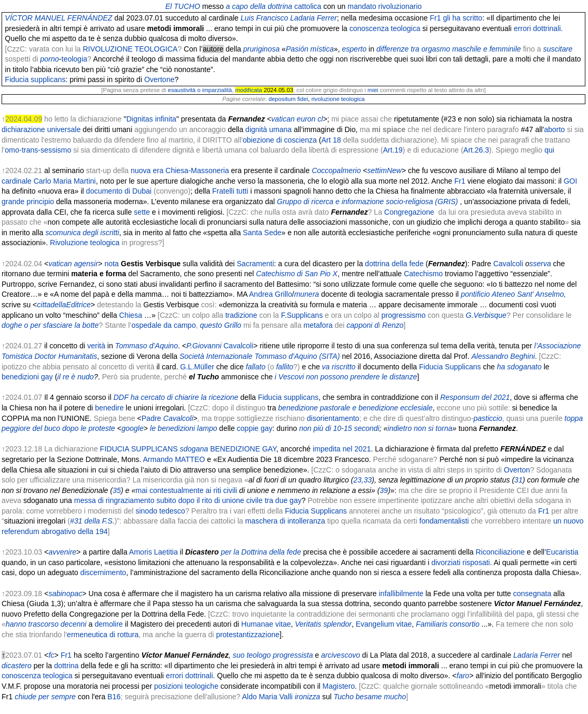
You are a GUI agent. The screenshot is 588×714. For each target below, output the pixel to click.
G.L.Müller (197, 367)
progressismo (403, 315)
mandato (362, 6)
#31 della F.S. (92, 521)
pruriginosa (261, 49)
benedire (109, 408)
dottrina (67, 666)
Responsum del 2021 (475, 397)
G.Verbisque (486, 315)
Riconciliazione (500, 552)
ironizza (307, 697)
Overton (517, 470)
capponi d (362, 325)
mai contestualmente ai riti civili (187, 490)
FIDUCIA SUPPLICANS (139, 449)
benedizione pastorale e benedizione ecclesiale (355, 408)
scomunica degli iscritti (82, 233)
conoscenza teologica (385, 28)
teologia (74, 59)
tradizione (241, 315)
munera (307, 294)
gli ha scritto (462, 18)
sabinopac (65, 594)
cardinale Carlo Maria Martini (49, 181)
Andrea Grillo (271, 294)
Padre (151, 418)
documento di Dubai (119, 191)
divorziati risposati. (461, 562)
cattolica (308, 6)
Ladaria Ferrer (537, 655)
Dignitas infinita (151, 119)
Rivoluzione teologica (85, 243)
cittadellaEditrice (64, 305)
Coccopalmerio (336, 170)
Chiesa (131, 315)
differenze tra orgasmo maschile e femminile (449, 49)
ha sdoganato (519, 367)
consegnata (532, 594)
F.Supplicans (302, 315)
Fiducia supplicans (35, 79)
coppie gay (255, 428)
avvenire (62, 552)
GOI (571, 181)
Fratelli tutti (230, 191)
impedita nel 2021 (342, 449)
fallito (285, 367)
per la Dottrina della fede (261, 552)
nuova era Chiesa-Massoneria (180, 170)
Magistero (339, 686)
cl (320, 119)
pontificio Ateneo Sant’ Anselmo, (513, 294)
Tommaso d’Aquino (147, 346)
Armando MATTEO (174, 459)
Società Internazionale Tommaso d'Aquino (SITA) (260, 356)
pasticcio (488, 418)
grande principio (28, 202)
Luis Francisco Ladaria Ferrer (289, 18)
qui (549, 150)
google (133, 428)
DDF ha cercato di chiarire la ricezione (176, 397)
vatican (283, 119)
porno (49, 59)
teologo (258, 655)
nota (111, 264)
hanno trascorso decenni (46, 624)
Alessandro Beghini (503, 356)
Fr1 (436, 18)
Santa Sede (262, 233)
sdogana (194, 449)
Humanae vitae (266, 624)
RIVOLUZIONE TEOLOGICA (130, 49)
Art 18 (331, 140)
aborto (554, 129)
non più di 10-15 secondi (339, 428)
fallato (256, 367)
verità (96, 346)
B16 (114, 697)
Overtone (160, 79)
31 (519, 480)
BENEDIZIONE (235, 449)
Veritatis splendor (323, 624)
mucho (395, 697)
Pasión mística (310, 49)
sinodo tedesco (160, 511)
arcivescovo (341, 655)
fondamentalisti (444, 521)
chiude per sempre (45, 697)
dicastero (17, 666)
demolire (109, 624)
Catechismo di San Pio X (297, 274)
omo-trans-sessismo (38, 150)
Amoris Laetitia (153, 552)
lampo (207, 428)
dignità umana (268, 129)
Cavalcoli (508, 264)
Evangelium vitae (384, 624)
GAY (269, 449)
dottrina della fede (394, 264)
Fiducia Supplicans (450, 367)
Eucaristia (562, 552)
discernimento (103, 572)
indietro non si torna (420, 428)
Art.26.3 (476, 150)
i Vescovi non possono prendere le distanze (346, 377)
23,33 (362, 480)
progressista (293, 655)
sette (142, 212)
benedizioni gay (27, 377)
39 (384, 490)
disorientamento (333, 418)
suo (239, 655)
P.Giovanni (204, 346)
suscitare (558, 49)
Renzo (393, 325)
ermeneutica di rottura (103, 635)
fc (51, 655)
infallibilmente (400, 594)
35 (117, 490)
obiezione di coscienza (280, 140)
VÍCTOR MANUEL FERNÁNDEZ (58, 18)
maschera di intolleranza (285, 521)
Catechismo (423, 274)
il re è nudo (76, 377)
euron (306, 119)
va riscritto (339, 367)
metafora (318, 325)
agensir (86, 264)
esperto (355, 49)
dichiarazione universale (41, 129)
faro (463, 676)
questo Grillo (221, 325)
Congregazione (409, 212)
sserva (540, 264)
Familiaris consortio (448, 624)
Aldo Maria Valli (267, 697)
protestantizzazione (248, 635)
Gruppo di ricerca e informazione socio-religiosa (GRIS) (367, 202)
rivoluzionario (400, 6)
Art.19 (393, 150)
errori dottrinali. (538, 28)
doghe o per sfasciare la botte (50, 325)
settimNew (385, 170)
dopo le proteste (88, 428)
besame (369, 697)
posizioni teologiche (186, 686)
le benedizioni (173, 428)
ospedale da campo (164, 325)
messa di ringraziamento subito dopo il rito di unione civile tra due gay (188, 500)
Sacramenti (256, 264)
